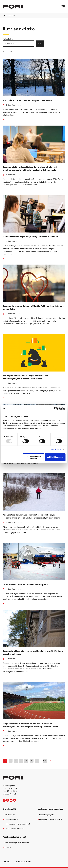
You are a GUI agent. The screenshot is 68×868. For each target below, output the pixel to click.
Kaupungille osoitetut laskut (50, 819)
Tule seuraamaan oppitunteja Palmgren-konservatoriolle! (31, 237)
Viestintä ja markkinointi (13, 828)
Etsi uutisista (8, 39)
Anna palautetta (10, 819)
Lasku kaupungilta (46, 815)
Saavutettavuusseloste (22, 862)
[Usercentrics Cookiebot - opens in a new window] (56, 409)
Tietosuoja (7, 862)
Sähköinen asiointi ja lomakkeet (16, 824)
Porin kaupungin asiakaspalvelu (16, 843)
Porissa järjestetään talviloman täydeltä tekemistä (27, 100)
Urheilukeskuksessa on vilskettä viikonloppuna (25, 584)
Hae (40, 44)
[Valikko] (63, 6)
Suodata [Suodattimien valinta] (7, 51)
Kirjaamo (7, 847)
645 (45, 761)
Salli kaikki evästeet (55, 457)
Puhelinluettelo (9, 815)
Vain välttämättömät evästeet (33, 457)
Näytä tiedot (56, 449)
